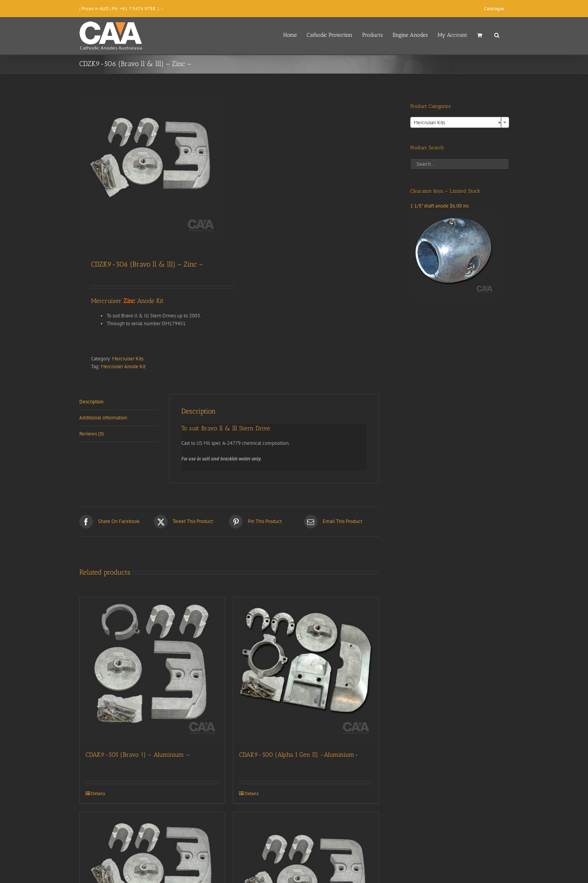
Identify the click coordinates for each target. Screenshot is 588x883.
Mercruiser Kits (128, 359)
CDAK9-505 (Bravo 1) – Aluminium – (138, 755)
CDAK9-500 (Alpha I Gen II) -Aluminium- (299, 755)
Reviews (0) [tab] (92, 434)
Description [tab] (91, 402)
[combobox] (460, 122)
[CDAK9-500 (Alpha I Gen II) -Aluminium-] (306, 670)
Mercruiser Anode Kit (123, 366)
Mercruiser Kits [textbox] (457, 123)
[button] (497, 34)
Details (98, 793)
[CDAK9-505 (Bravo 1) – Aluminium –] (152, 670)
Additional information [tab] (103, 418)
